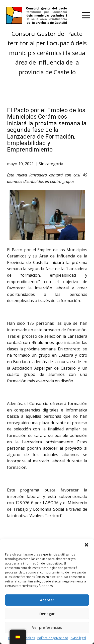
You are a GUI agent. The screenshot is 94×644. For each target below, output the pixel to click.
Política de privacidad (53, 638)
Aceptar (47, 600)
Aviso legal (78, 638)
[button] (86, 545)
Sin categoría (51, 164)
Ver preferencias (47, 627)
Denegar (47, 614)
